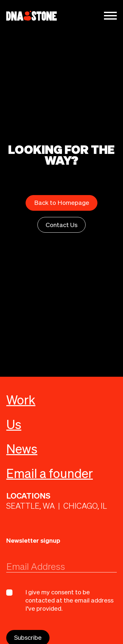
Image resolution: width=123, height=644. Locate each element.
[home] (31, 16)
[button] (110, 16)
